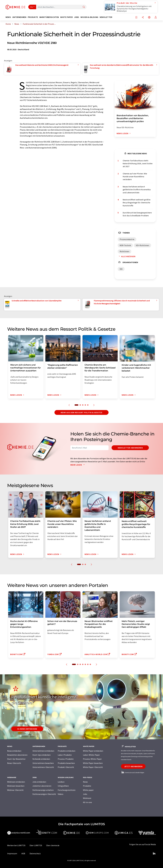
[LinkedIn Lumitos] (154, 853)
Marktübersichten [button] (49, 17)
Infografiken (63, 786)
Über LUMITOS (36, 845)
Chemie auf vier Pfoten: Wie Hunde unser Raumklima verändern (135, 177)
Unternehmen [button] (19, 17)
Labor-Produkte (65, 755)
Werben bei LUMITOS (16, 845)
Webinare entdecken (16, 782)
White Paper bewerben (93, 763)
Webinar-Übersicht (15, 790)
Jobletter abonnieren (42, 786)
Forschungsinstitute (67, 790)
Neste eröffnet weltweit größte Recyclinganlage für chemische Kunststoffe (137, 203)
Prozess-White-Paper (92, 759)
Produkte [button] (33, 17)
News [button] (8, 17)
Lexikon (61, 782)
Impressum (12, 853)
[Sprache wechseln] (149, 18)
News (85, 782)
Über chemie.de (53, 845)
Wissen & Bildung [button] (89, 17)
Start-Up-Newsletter (16, 759)
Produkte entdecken (67, 751)
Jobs (85, 794)
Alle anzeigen (126, 256)
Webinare (87, 798)
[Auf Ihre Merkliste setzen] (136, 18)
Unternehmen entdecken (43, 751)
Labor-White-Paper (91, 755)
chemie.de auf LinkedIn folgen (133, 773)
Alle (31, 7)
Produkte (87, 786)
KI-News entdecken (27, 729)
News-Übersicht (14, 763)
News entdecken (14, 751)
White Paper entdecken (93, 751)
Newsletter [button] (106, 17)
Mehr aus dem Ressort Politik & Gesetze (81, 412)
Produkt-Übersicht (66, 767)
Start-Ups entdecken (42, 755)
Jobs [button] (77, 17)
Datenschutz (35, 853)
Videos (61, 794)
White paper (88, 790)
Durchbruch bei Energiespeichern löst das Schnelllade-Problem (137, 214)
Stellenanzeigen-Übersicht (44, 794)
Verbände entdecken (41, 759)
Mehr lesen (78, 465)
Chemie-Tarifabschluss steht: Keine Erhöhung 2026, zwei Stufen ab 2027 (138, 164)
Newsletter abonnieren (130, 448)
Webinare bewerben (16, 786)
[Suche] (84, 7)
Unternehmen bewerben (43, 763)
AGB (23, 853)
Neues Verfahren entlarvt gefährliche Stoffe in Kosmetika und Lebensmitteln (137, 190)
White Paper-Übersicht (93, 767)
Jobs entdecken (39, 782)
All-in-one (87, 802)
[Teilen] (143, 18)
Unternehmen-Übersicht (43, 767)
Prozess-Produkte (66, 759)
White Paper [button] (66, 17)
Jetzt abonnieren (133, 766)
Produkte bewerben (66, 763)
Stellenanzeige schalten (43, 790)
